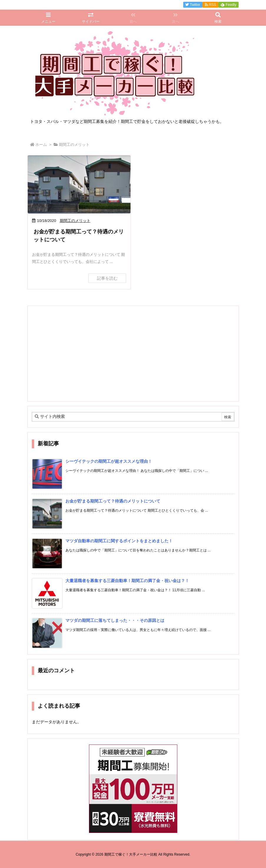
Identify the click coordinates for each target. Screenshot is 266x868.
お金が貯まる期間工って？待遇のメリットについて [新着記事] (113, 501)
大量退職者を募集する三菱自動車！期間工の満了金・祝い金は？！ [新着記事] (127, 581)
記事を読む (107, 278)
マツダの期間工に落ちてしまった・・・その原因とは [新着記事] (115, 620)
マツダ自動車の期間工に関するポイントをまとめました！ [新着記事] (119, 541)
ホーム (41, 145)
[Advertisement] (133, 353)
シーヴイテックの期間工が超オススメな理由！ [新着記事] (109, 461)
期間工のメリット (75, 221)
